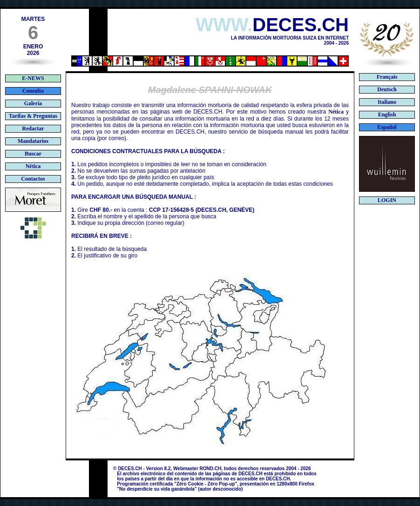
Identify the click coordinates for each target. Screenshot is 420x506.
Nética (336, 112)
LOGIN (387, 200)
